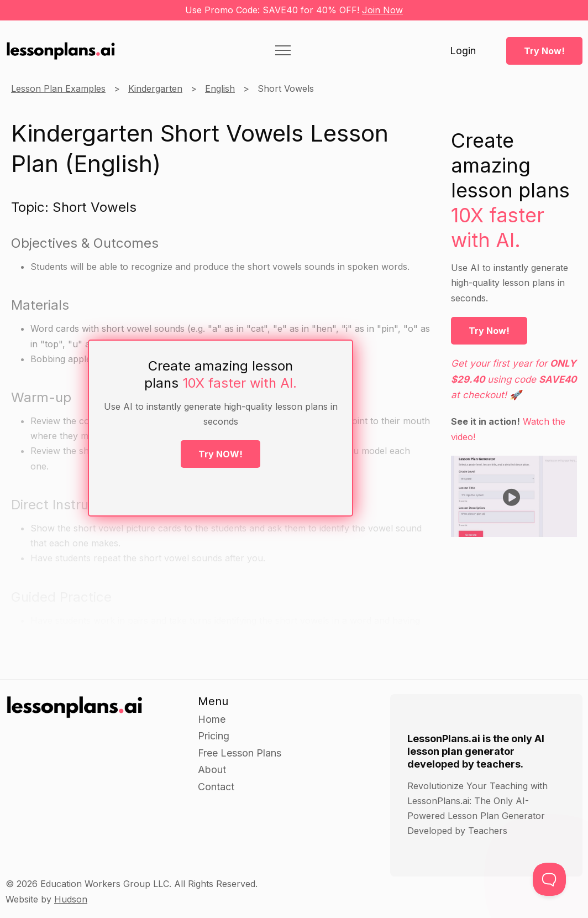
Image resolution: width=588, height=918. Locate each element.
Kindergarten (155, 88)
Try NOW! (221, 454)
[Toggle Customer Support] (549, 879)
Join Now (382, 10)
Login (463, 51)
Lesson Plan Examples (58, 88)
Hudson (71, 899)
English (220, 88)
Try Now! (544, 51)
